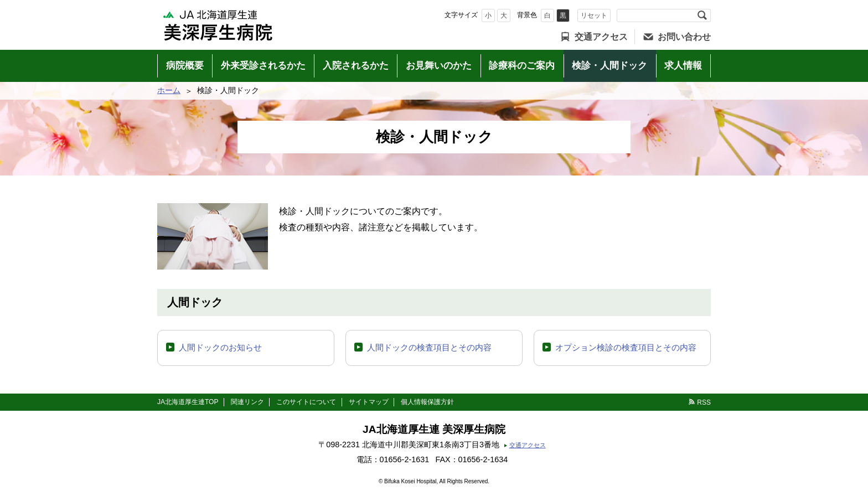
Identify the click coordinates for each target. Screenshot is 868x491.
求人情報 (683, 66)
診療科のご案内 (522, 66)
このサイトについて (306, 402)
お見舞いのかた (439, 66)
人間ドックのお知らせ (220, 347)
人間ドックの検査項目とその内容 (429, 347)
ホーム (169, 90)
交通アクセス (601, 37)
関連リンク (247, 402)
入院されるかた (356, 66)
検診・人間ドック (609, 66)
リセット (594, 15)
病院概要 (185, 66)
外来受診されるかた (263, 66)
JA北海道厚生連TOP (188, 402)
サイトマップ (369, 402)
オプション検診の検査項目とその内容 (626, 347)
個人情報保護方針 (427, 402)
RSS (704, 402)
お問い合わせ (684, 37)
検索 (702, 15)
